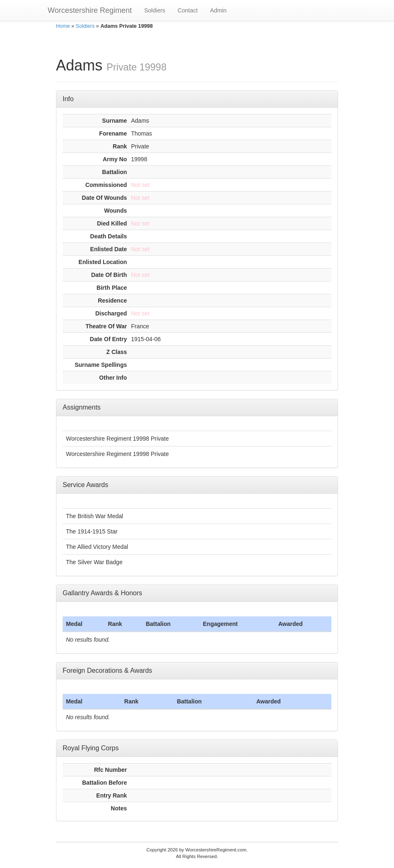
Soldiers (155, 10)
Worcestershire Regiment (90, 10)
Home (63, 26)
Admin (219, 10)
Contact (187, 10)
